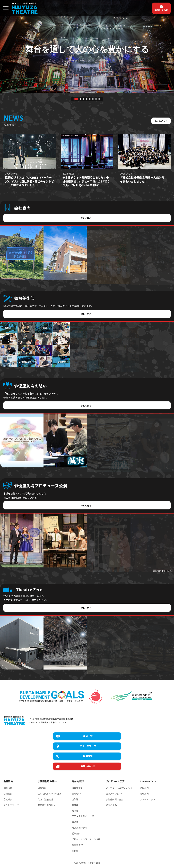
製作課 (75, 799)
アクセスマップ (11, 805)
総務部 (75, 851)
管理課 (75, 822)
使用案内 (144, 794)
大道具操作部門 (79, 828)
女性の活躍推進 (45, 799)
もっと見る (160, 120)
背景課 (75, 805)
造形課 (75, 811)
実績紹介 (76, 794)
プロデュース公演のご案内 (119, 788)
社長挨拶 (8, 788)
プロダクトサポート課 (83, 816)
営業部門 (76, 833)
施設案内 (144, 788)
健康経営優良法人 (46, 805)
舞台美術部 (77, 788)
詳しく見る (87, 218)
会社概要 (8, 799)
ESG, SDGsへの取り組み (50, 794)
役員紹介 (8, 794)
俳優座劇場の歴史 (115, 799)
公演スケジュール (114, 794)
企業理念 (42, 788)
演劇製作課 (77, 845)
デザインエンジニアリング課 (86, 839)
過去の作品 (111, 805)
